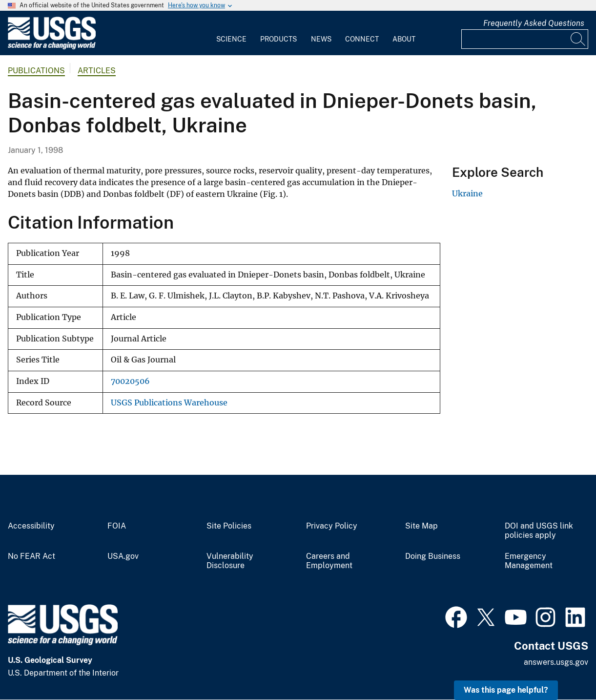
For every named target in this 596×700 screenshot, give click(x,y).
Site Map (421, 526)
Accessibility (31, 526)
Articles (97, 71)
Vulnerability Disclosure (230, 561)
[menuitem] (231, 33)
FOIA (117, 526)
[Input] (525, 39)
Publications (36, 71)
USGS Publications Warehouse (169, 403)
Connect (362, 39)
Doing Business (433, 556)
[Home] (52, 47)
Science (231, 39)
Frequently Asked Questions (534, 23)
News (321, 39)
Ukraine (467, 193)
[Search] (578, 39)
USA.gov (123, 556)
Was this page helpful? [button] (506, 690)
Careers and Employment (329, 561)
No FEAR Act (31, 556)
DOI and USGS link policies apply (539, 531)
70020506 (130, 381)
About (404, 39)
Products (278, 39)
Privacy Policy (332, 526)
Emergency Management (529, 561)
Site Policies (229, 526)
